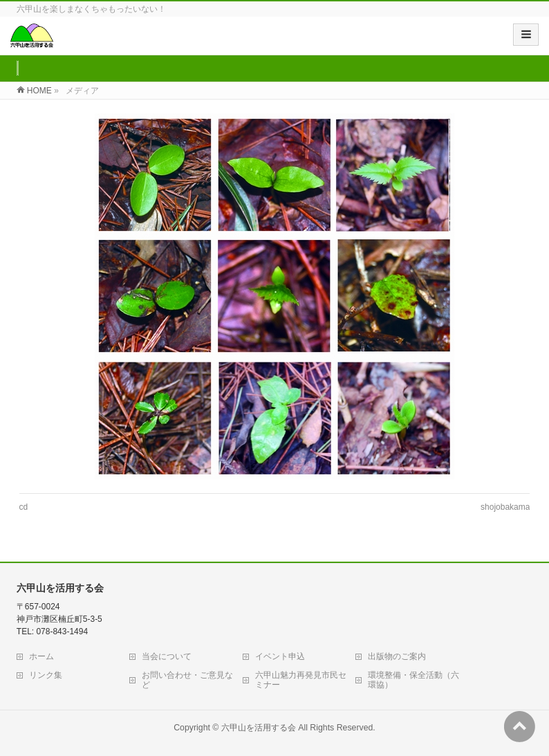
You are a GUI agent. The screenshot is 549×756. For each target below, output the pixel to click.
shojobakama (505, 507)
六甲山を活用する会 (259, 728)
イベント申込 (280, 656)
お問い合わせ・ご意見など (187, 680)
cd (24, 507)
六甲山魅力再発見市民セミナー (301, 680)
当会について (167, 656)
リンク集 (46, 675)
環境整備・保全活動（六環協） (413, 680)
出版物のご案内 (397, 656)
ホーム (41, 656)
